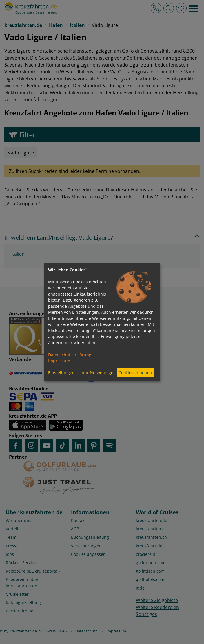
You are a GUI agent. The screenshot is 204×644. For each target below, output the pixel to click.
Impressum (59, 361)
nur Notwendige (98, 372)
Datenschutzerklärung (70, 355)
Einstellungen (61, 372)
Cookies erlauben (135, 372)
